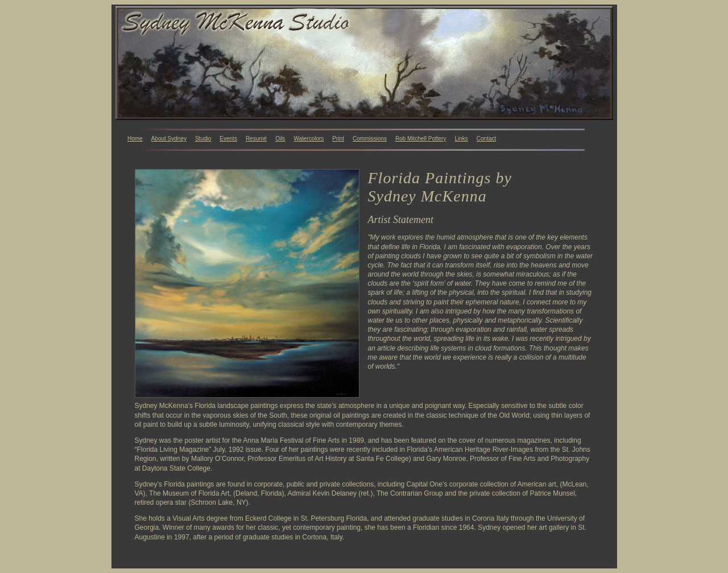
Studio (203, 139)
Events (228, 139)
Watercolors (309, 139)
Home (135, 139)
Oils (280, 139)
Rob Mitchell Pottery (421, 139)
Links (461, 139)
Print (338, 139)
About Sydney (169, 139)
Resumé (256, 139)
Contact (486, 139)
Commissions (370, 139)
